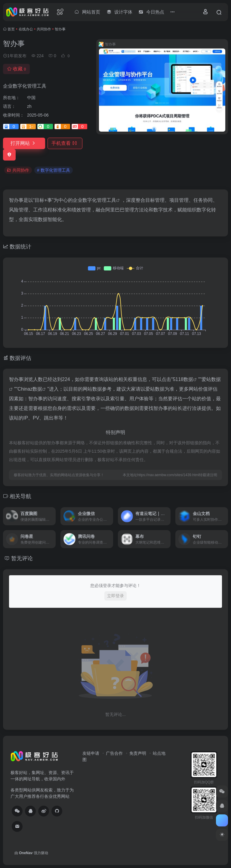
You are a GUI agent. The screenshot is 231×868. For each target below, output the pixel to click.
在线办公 (26, 29)
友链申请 (91, 753)
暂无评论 (22, 558)
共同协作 (44, 29)
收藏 (16, 69)
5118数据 (183, 379)
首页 (11, 29)
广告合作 (114, 753)
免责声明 (138, 753)
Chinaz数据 (30, 389)
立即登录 (115, 596)
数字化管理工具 (99, 200)
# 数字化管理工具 (54, 170)
